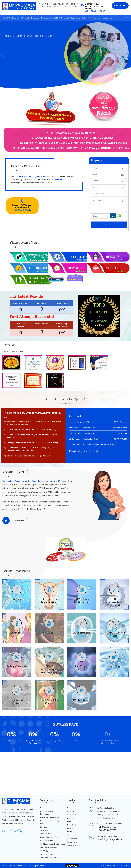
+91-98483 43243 (120, 439)
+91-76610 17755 (14, 69)
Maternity (44, 830)
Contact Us (107, 18)
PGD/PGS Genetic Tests (50, 837)
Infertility (44, 808)
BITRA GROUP (123, 866)
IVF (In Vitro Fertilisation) (50, 817)
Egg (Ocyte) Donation (48, 847)
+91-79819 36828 (95, 11)
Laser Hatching (46, 834)
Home (70, 808)
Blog (78, 18)
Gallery (85, 18)
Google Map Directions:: (84, 451)
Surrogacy (35, 18)
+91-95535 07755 (120, 422)
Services (16, 18)
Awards (98, 18)
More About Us (13, 521)
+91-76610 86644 (22, 210)
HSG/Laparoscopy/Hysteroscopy (53, 844)
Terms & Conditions (75, 845)
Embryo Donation (47, 840)
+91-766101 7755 (120, 427)
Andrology (44, 851)
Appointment (72, 839)
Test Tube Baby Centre (49, 857)
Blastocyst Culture (47, 854)
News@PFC (55, 18)
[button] (128, 55)
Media (91, 18)
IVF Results (25, 18)
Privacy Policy (72, 842)
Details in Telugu (68, 18)
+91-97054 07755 (107, 830)
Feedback (45, 18)
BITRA (112, 866)
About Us (7, 18)
